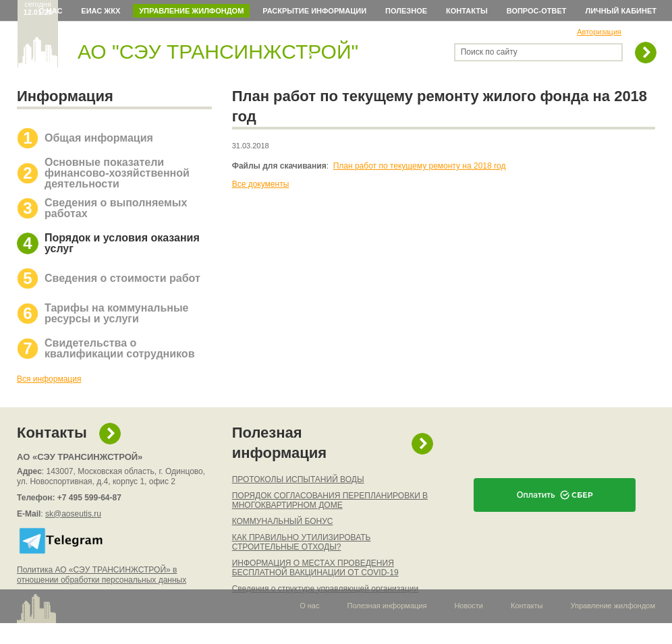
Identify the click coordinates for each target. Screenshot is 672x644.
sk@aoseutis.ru (73, 514)
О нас (50, 11)
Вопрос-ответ (537, 11)
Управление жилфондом (191, 11)
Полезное (406, 11)
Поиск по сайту (489, 52)
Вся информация (49, 379)
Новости (469, 606)
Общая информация (99, 138)
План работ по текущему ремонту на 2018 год (420, 166)
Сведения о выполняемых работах (116, 208)
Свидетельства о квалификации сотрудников (119, 348)
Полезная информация (279, 443)
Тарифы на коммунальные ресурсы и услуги (117, 313)
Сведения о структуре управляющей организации (326, 589)
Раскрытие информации (314, 11)
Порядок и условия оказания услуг (122, 243)
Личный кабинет (621, 11)
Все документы (261, 184)
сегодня (38, 8)
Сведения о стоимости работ (122, 278)
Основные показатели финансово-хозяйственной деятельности (117, 173)
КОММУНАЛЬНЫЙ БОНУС (283, 521)
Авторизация (599, 32)
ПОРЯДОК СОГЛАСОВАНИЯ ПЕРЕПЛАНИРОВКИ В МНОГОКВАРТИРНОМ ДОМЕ (330, 500)
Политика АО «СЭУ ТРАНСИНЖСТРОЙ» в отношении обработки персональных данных (102, 575)
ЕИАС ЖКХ (101, 11)
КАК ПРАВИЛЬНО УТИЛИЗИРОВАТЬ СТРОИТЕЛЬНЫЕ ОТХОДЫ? (302, 542)
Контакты (467, 11)
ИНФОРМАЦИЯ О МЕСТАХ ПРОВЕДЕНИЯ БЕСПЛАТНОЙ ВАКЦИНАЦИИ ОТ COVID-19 (315, 568)
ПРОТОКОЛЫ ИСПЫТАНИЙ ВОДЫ (298, 479)
